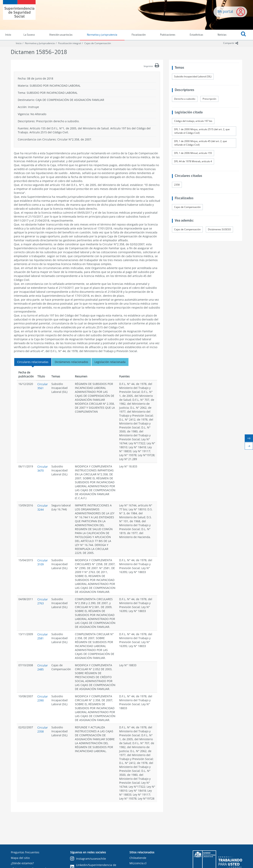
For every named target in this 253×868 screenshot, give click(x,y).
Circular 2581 (43, 636)
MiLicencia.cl (138, 863)
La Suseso (29, 35)
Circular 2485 (43, 667)
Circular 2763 (43, 601)
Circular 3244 (43, 507)
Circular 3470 (43, 469)
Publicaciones (168, 35)
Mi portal (225, 12)
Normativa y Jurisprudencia (40, 43)
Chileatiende (138, 858)
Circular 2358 (43, 729)
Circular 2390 (43, 698)
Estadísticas (196, 35)
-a (250, 447)
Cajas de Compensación (98, 43)
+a (250, 439)
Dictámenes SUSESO (219, 229)
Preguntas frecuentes (25, 852)
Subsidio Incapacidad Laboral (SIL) (193, 76)
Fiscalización (139, 35)
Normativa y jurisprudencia (102, 35)
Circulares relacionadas (33, 362)
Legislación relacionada (110, 362)
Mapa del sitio (20, 858)
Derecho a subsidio (185, 99)
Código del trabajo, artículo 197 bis (193, 121)
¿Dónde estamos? (22, 863)
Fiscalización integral (70, 43)
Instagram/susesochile (88, 859)
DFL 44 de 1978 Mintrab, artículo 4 (193, 161)
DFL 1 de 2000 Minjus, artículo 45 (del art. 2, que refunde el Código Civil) (201, 143)
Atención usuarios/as (61, 35)
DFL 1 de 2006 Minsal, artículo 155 (193, 153)
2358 (177, 185)
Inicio (19, 43)
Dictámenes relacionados (71, 362)
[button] (243, 35)
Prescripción (209, 99)
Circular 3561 (43, 386)
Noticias (222, 35)
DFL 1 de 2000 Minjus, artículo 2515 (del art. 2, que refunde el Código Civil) (202, 131)
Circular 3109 (43, 562)
